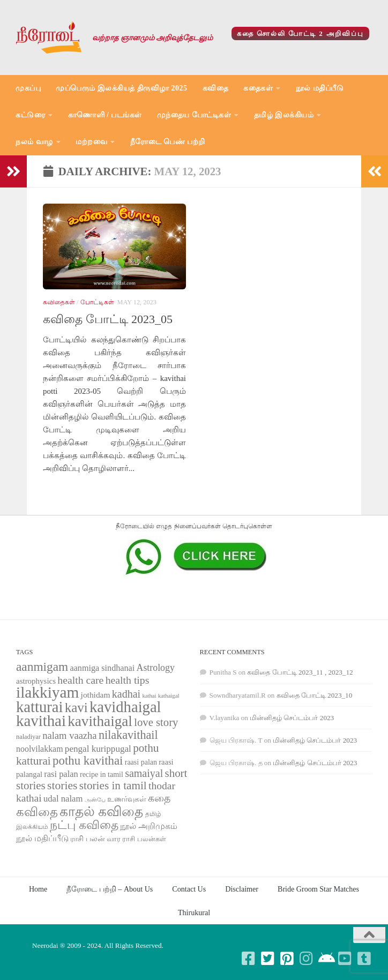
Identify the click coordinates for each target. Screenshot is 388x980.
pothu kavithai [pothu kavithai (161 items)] (88, 761)
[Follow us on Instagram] (307, 959)
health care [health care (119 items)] (80, 680)
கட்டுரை (30, 115)
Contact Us (189, 889)
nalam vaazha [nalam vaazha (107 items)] (69, 735)
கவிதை (216, 88)
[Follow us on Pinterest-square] (287, 959)
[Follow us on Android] (326, 959)
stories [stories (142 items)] (62, 786)
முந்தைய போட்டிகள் (194, 115)
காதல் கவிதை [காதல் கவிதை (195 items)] (101, 811)
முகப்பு (28, 88)
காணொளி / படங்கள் (105, 115)
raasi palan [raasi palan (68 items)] (141, 762)
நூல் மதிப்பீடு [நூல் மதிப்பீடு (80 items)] (42, 838)
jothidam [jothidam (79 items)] (96, 695)
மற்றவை (91, 142)
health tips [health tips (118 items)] (128, 680)
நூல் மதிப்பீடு (320, 88)
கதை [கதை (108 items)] (159, 798)
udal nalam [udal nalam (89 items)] (63, 799)
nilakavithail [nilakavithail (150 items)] (128, 735)
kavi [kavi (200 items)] (76, 708)
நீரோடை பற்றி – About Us (110, 889)
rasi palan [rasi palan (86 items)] (61, 774)
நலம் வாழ (34, 142)
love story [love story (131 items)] (156, 722)
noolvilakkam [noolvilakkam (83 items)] (40, 749)
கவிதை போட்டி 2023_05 (108, 319)
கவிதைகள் (59, 302)
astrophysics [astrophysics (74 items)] (36, 681)
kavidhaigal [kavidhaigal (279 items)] (125, 707)
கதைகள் (258, 88)
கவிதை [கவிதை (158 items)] (37, 812)
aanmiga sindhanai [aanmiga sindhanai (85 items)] (103, 668)
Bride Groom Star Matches (318, 889)
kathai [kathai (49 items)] (149, 696)
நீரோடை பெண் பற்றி (168, 142)
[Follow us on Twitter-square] (268, 959)
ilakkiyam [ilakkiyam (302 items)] (47, 692)
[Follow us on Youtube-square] (345, 959)
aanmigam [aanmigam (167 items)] (42, 667)
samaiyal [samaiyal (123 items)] (144, 773)
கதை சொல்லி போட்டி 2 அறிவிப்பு (301, 33)
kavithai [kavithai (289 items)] (41, 721)
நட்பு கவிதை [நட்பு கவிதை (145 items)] (84, 825)
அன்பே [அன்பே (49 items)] (95, 800)
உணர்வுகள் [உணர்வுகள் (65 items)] (127, 799)
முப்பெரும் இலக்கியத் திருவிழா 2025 (122, 88)
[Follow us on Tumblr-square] (364, 959)
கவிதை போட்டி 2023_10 (315, 695)
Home (38, 889)
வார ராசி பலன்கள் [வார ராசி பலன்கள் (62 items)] (136, 839)
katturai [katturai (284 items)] (39, 707)
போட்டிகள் (97, 302)
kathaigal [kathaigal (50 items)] (169, 695)
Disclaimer (242, 889)
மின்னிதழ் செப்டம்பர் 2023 (292, 718)
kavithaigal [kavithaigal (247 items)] (100, 721)
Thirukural (194, 912)
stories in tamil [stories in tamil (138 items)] (113, 786)
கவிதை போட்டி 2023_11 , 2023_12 (300, 672)
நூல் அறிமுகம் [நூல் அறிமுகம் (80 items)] (149, 826)
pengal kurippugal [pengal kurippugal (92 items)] (98, 749)
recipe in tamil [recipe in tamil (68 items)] (102, 775)
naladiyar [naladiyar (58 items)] (28, 737)
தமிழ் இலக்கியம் (284, 115)
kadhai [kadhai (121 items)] (126, 694)
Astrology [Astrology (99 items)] (156, 668)
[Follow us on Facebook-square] (249, 959)
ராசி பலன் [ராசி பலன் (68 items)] (88, 839)
